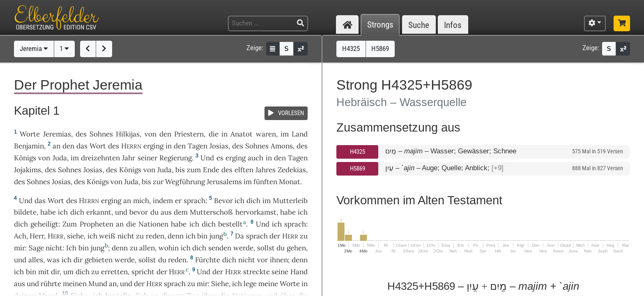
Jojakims (28, 170)
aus (20, 284)
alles (36, 260)
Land (300, 134)
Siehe (220, 284)
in (169, 146)
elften (244, 170)
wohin (169, 248)
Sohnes (101, 134)
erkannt (99, 212)
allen (147, 248)
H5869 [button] (380, 49)
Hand (299, 272)
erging (153, 146)
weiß (107, 236)
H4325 (358, 152)
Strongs (380, 25)
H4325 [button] (351, 49)
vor (262, 260)
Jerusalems (224, 182)
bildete (25, 212)
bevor (139, 212)
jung (216, 236)
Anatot (241, 134)
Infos (453, 25)
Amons (282, 146)
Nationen (153, 224)
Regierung (176, 158)
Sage (36, 248)
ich (191, 236)
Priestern (189, 134)
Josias (219, 146)
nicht (126, 236)
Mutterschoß (211, 212)
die (214, 134)
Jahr (129, 158)
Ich (71, 248)
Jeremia (34, 49)
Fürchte (208, 260)
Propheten (97, 224)
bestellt (230, 224)
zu (304, 236)
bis (180, 170)
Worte (30, 134)
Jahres (266, 170)
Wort (98, 146)
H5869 (358, 169)
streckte (256, 272)
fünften (265, 182)
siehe (75, 236)
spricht (143, 272)
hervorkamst (256, 212)
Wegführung (185, 182)
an (56, 146)
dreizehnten (100, 158)
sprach (194, 201)
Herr (37, 236)
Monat (290, 182)
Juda (60, 158)
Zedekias (292, 170)
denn (176, 236)
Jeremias (57, 134)
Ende (211, 170)
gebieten (99, 260)
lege (250, 284)
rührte (51, 284)
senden (220, 248)
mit (44, 272)
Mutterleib (290, 201)
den (68, 146)
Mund (98, 284)
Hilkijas (128, 134)
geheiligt (44, 224)
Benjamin (29, 146)
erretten (114, 272)
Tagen (198, 146)
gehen (296, 248)
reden (155, 236)
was (53, 260)
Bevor (223, 201)
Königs (25, 158)
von (151, 134)
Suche (419, 25)
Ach (20, 236)
